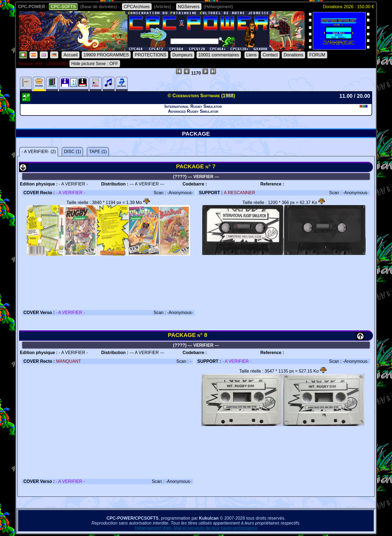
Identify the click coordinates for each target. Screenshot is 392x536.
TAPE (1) (98, 152)
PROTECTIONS (151, 55)
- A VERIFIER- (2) (39, 152)
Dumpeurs (182, 55)
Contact (270, 55)
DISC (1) (72, 152)
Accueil (71, 55)
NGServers (189, 7)
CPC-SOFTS (63, 7)
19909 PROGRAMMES (106, 55)
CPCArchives (137, 7)
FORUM (317, 55)
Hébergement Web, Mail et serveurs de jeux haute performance (196, 528)
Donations (293, 55)
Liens (252, 55)
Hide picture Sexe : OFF (95, 64)
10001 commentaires (219, 55)
